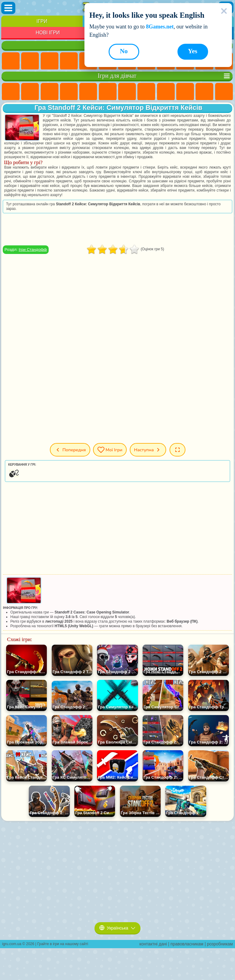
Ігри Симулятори (50, 61)
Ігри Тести (88, 92)
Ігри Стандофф (33, 250)
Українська (117, 928)
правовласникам (187, 944)
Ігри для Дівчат (30, 61)
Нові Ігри (48, 33)
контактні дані (153, 944)
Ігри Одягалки (204, 92)
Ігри (42, 21)
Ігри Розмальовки (146, 92)
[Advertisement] (117, 229)
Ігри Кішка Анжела (166, 92)
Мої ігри (110, 450)
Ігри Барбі (69, 92)
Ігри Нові (11, 61)
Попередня (69, 450)
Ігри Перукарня (224, 92)
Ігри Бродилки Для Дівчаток (127, 92)
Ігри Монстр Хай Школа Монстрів (108, 92)
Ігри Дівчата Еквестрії (30, 92)
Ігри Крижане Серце (185, 92)
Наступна (148, 450)
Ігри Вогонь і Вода (50, 92)
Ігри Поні (11, 92)
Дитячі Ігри (69, 61)
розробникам (220, 944)
